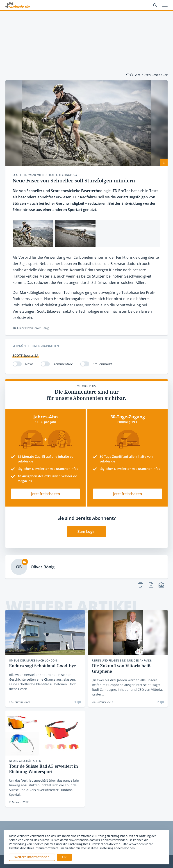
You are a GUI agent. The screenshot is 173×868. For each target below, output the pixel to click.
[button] (64, 857)
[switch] (17, 364)
